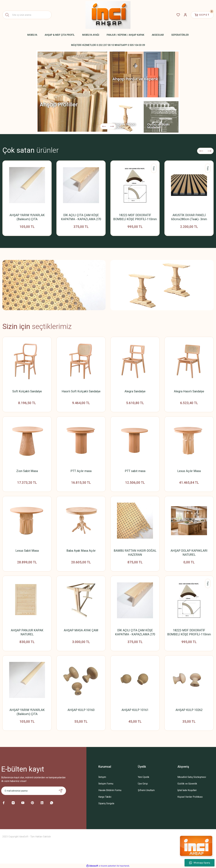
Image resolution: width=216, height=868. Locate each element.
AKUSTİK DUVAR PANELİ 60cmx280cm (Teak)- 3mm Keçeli (189, 217)
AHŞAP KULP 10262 (189, 710)
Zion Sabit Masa (27, 471)
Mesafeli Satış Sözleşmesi (192, 777)
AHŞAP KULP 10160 (81, 710)
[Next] (112, 126)
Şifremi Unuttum (146, 790)
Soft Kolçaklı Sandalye (27, 391)
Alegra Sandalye (135, 391)
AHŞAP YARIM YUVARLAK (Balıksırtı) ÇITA (27, 217)
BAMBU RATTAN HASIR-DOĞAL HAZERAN (135, 553)
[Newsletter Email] (34, 791)
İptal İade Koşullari (187, 790)
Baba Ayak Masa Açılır (81, 551)
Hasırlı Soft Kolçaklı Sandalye (81, 391)
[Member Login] (185, 15)
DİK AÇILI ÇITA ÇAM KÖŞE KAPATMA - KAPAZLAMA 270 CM (81, 217)
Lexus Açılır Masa (189, 471)
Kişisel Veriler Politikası (190, 797)
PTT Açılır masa (81, 471)
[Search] (27, 15)
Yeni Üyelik (144, 777)
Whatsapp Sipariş (200, 863)
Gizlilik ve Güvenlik (187, 784)
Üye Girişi (143, 784)
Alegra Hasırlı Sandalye (189, 391)
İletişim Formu (106, 784)
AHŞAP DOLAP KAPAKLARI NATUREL (189, 553)
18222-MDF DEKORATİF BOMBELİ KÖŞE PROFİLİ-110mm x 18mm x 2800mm (135, 217)
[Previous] (104, 126)
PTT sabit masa (135, 471)
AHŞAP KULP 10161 (135, 710)
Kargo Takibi (105, 797)
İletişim (102, 777)
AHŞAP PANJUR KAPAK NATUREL (27, 632)
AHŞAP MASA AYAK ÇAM (81, 630)
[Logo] (108, 15)
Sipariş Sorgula (106, 803)
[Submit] (61, 791)
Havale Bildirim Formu (110, 790)
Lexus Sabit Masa (27, 551)
